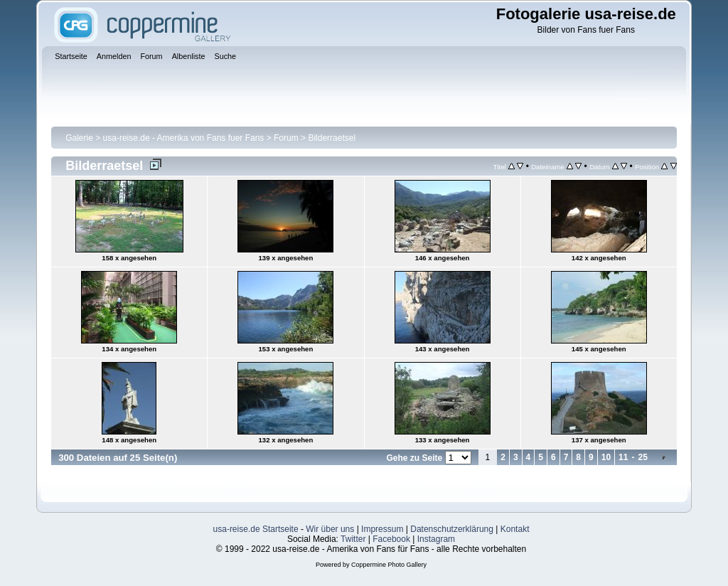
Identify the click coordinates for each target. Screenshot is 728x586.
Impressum (382, 529)
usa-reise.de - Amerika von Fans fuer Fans (184, 138)
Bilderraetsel (332, 138)
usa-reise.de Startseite (256, 529)
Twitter (353, 539)
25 (642, 457)
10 (606, 457)
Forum (286, 138)
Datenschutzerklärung (452, 529)
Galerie (79, 138)
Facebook (391, 539)
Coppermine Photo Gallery (389, 565)
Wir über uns (330, 529)
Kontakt (515, 529)
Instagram (436, 539)
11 (623, 457)
